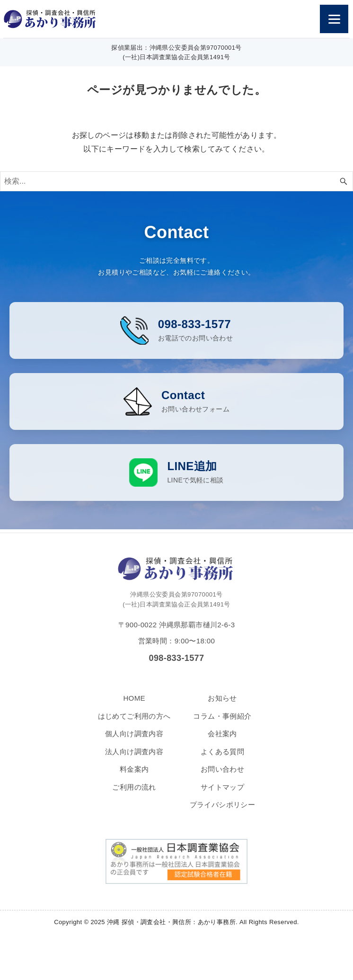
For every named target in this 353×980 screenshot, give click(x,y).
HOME (134, 706)
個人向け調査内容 (134, 741)
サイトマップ (222, 795)
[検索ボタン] (344, 181)
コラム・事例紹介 (222, 724)
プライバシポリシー (223, 812)
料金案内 (134, 777)
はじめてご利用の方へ (134, 724)
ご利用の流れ (134, 795)
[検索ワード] (176, 181)
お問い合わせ (222, 777)
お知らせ (222, 706)
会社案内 (222, 741)
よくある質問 (222, 759)
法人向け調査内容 (134, 759)
